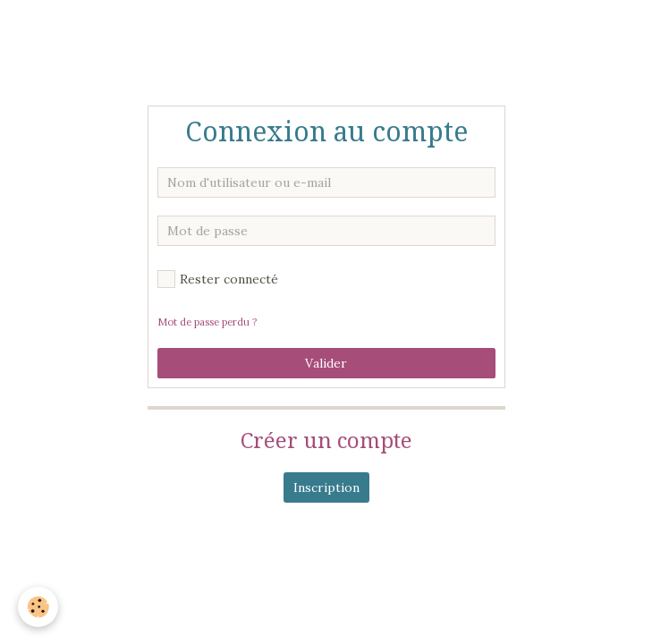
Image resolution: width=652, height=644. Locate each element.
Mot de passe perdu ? (207, 322)
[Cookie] (38, 607)
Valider (326, 363)
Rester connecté (218, 279)
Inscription (326, 487)
